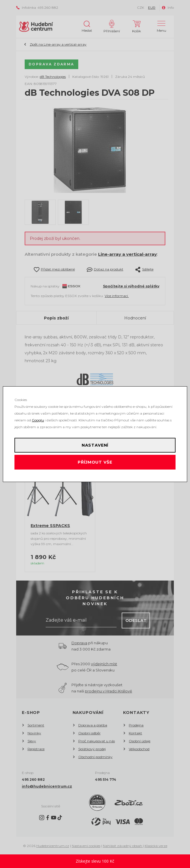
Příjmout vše (95, 462)
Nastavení (95, 445)
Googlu (38, 420)
